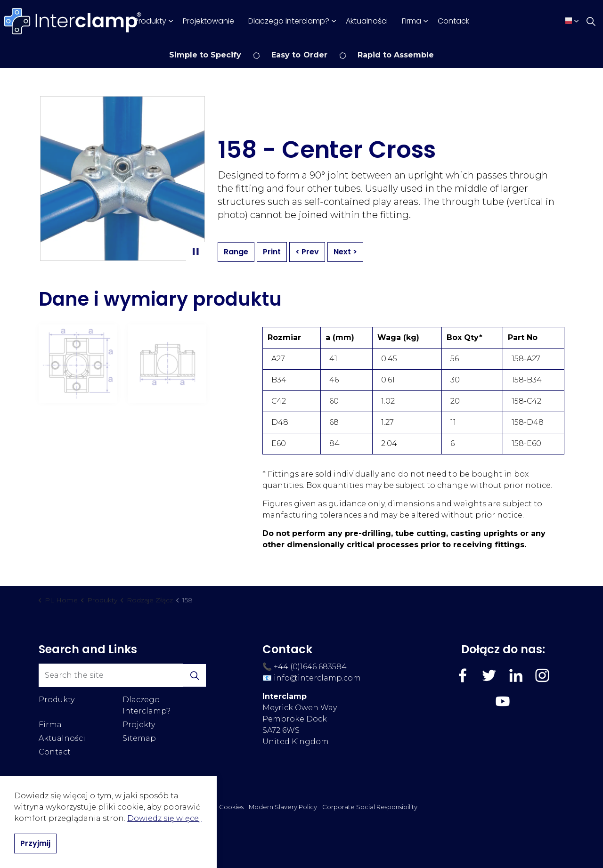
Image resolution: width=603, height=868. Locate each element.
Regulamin (130, 807)
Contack (453, 21)
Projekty (139, 725)
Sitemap (139, 738)
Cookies (231, 807)
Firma (412, 21)
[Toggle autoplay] (196, 251)
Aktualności (367, 21)
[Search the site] (122, 675)
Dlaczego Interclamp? (289, 21)
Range (236, 252)
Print (272, 252)
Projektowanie (208, 21)
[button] (195, 675)
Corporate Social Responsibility (370, 807)
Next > (345, 252)
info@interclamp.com (317, 678)
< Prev (307, 252)
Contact (55, 752)
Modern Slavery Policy (283, 807)
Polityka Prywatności (183, 807)
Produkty (150, 21)
